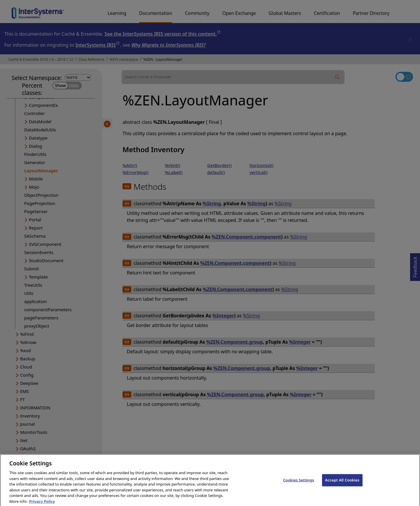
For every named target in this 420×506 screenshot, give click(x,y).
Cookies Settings (299, 486)
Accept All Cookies (342, 486)
